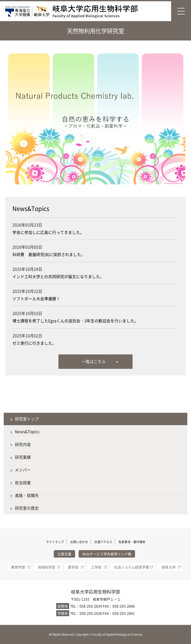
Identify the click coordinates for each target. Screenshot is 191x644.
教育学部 (18, 567)
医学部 (73, 567)
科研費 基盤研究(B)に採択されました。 (49, 254)
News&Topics (27, 432)
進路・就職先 (27, 495)
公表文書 (64, 554)
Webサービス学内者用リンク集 (107, 554)
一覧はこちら (94, 361)
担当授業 (23, 483)
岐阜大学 (169, 567)
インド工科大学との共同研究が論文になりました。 (58, 277)
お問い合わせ (79, 542)
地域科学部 (47, 567)
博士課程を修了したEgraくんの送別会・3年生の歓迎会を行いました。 (75, 321)
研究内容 (23, 444)
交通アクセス (103, 542)
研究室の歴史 (27, 508)
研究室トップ (27, 419)
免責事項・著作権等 (132, 542)
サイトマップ (55, 542)
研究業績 (23, 457)
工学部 (96, 567)
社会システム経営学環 (132, 567)
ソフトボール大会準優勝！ (36, 299)
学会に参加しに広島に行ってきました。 (48, 232)
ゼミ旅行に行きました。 (34, 343)
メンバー (23, 470)
